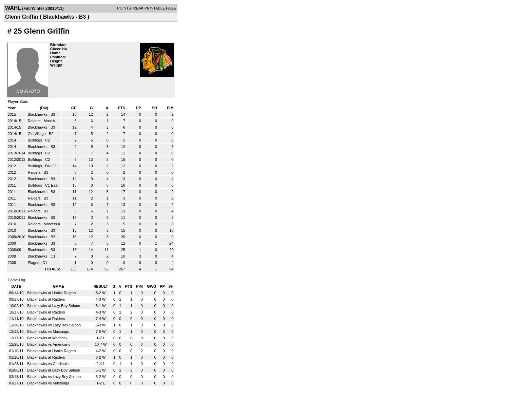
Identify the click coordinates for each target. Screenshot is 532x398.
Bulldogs (35, 140)
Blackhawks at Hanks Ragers (51, 293)
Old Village (37, 134)
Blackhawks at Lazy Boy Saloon (54, 306)
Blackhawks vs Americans (49, 344)
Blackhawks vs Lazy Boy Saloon (54, 325)
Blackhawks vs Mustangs (48, 331)
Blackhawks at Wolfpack (47, 338)
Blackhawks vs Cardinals (48, 364)
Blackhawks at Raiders (46, 299)
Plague (34, 263)
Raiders (35, 121)
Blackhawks (38, 114)
